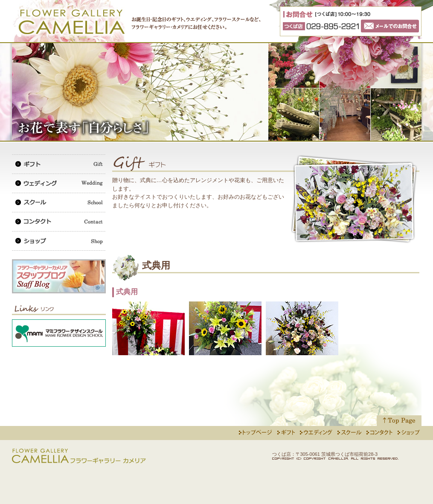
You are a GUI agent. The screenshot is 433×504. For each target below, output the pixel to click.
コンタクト (59, 222)
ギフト (59, 164)
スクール (59, 202)
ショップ (59, 241)
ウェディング (59, 183)
